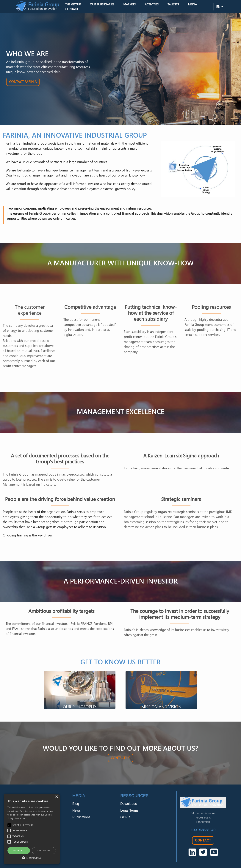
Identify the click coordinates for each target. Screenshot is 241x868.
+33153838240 (203, 831)
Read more (20, 818)
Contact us (120, 759)
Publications (81, 819)
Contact (78, 10)
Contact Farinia (23, 83)
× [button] (56, 797)
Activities (157, 5)
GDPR (125, 819)
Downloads (129, 805)
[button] (32, 858)
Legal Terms (129, 812)
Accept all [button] (19, 850)
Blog (76, 805)
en (218, 7)
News (77, 812)
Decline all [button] (44, 850)
